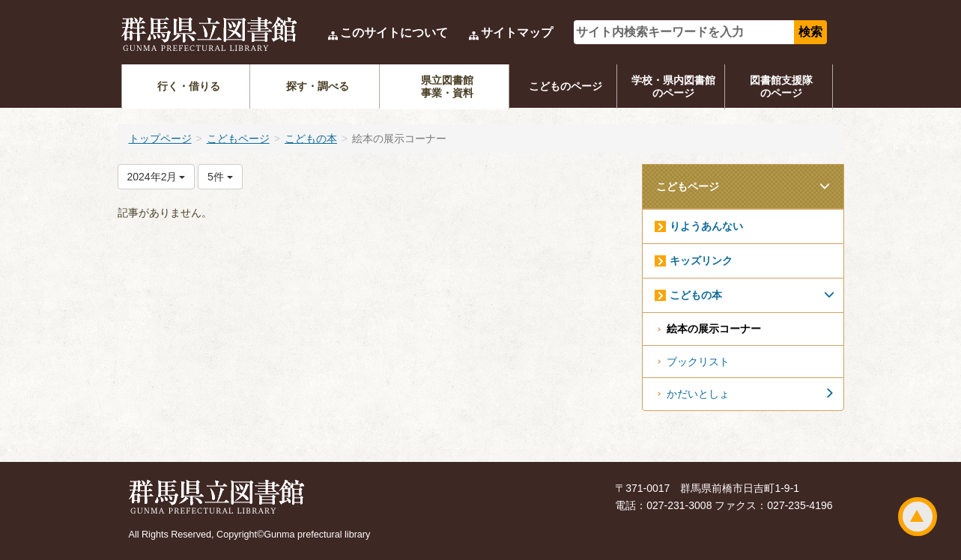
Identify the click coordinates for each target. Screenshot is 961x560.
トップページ (160, 139)
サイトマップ (517, 33)
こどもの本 (311, 139)
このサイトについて (394, 33)
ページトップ (918, 517)
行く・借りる (189, 86)
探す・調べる (318, 86)
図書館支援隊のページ (781, 86)
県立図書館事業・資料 (447, 86)
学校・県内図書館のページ (673, 86)
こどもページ (238, 139)
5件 (220, 177)
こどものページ (566, 86)
